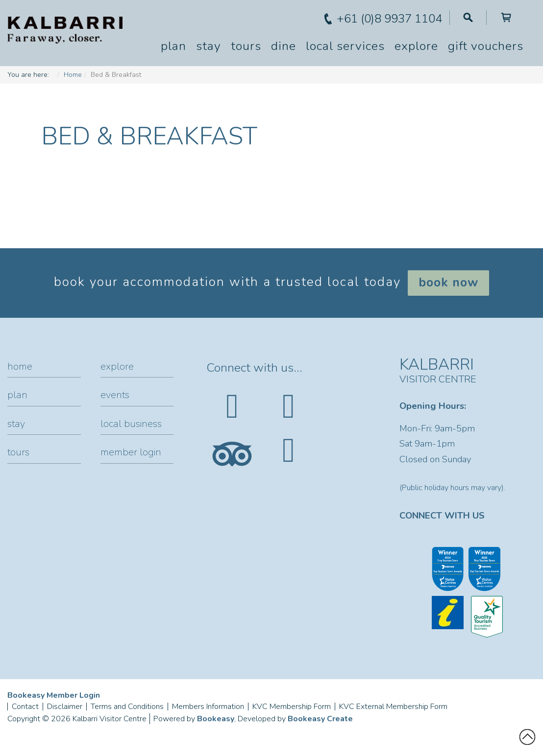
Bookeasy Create (320, 719)
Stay (209, 46)
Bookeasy (216, 719)
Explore (416, 46)
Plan (173, 46)
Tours (246, 46)
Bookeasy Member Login (54, 695)
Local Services (345, 46)
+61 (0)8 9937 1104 (389, 19)
